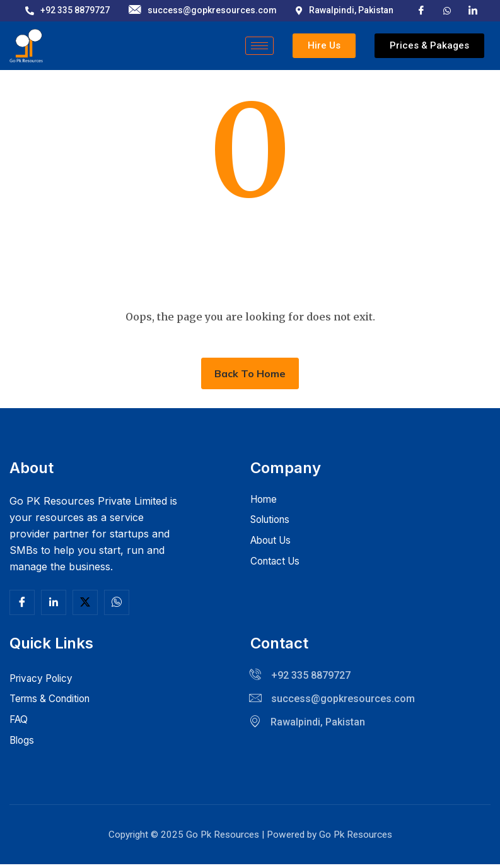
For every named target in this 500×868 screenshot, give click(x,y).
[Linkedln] (54, 602)
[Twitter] (85, 602)
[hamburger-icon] (259, 46)
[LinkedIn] (473, 10)
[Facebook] (421, 10)
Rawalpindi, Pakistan (345, 10)
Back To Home (250, 373)
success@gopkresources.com (203, 10)
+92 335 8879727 (67, 10)
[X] (447, 9)
